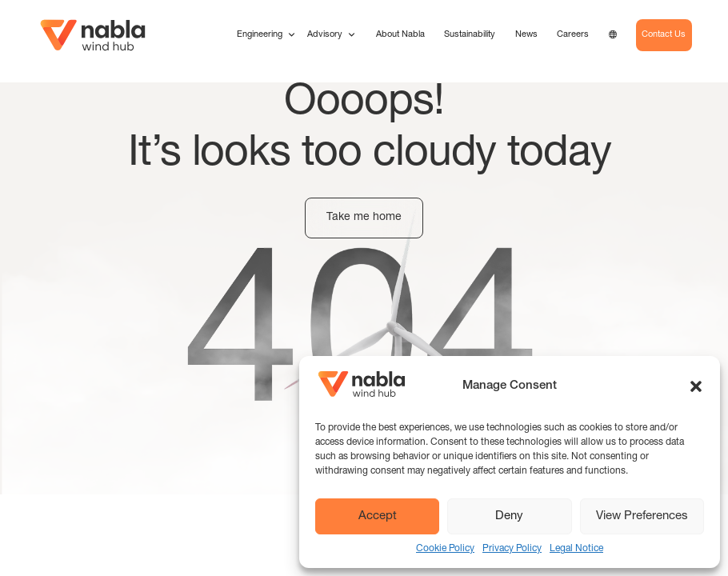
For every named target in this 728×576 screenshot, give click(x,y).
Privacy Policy (512, 549)
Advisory (332, 35)
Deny (509, 516)
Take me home (364, 218)
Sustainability (470, 35)
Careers (573, 35)
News (526, 35)
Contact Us (664, 35)
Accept (378, 516)
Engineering (266, 35)
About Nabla (400, 35)
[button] (696, 386)
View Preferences (642, 516)
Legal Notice (576, 549)
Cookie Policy (445, 549)
